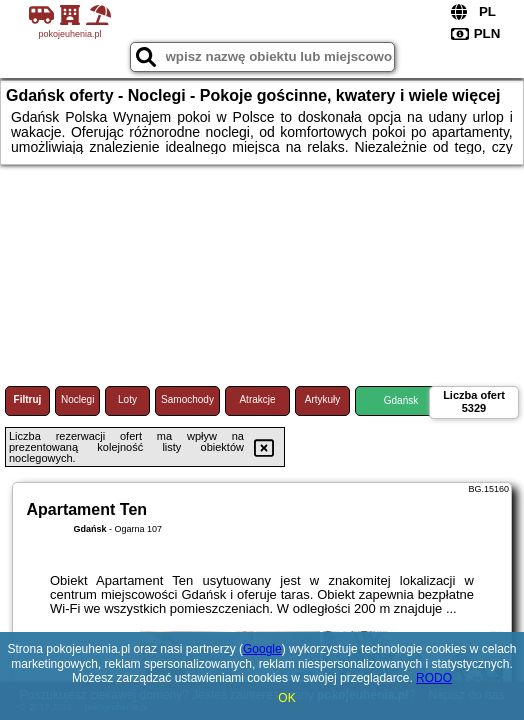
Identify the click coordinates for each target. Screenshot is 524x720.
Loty (127, 399)
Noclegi (77, 399)
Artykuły (323, 399)
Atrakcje (257, 399)
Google (262, 649)
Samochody (187, 399)
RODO (434, 678)
